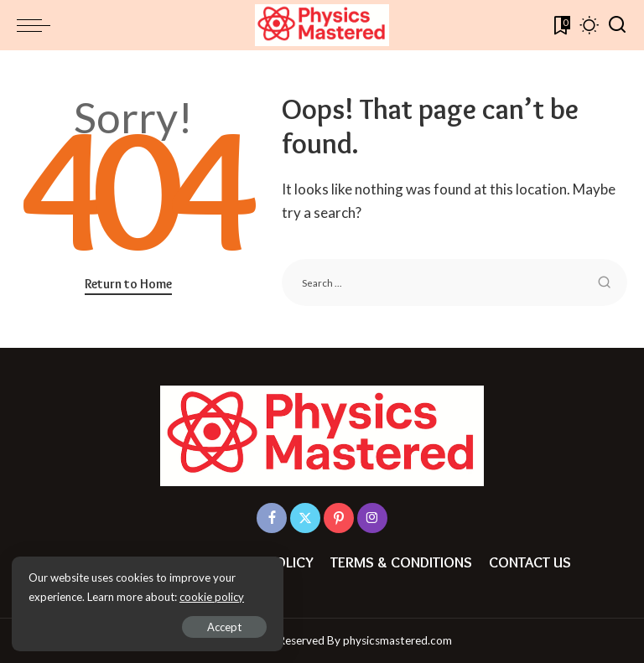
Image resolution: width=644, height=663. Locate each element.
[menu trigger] (38, 25)
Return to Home (128, 284)
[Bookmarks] (561, 25)
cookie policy (213, 596)
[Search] (617, 25)
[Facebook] (272, 518)
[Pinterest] (339, 518)
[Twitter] (305, 518)
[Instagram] (372, 518)
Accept (205, 626)
